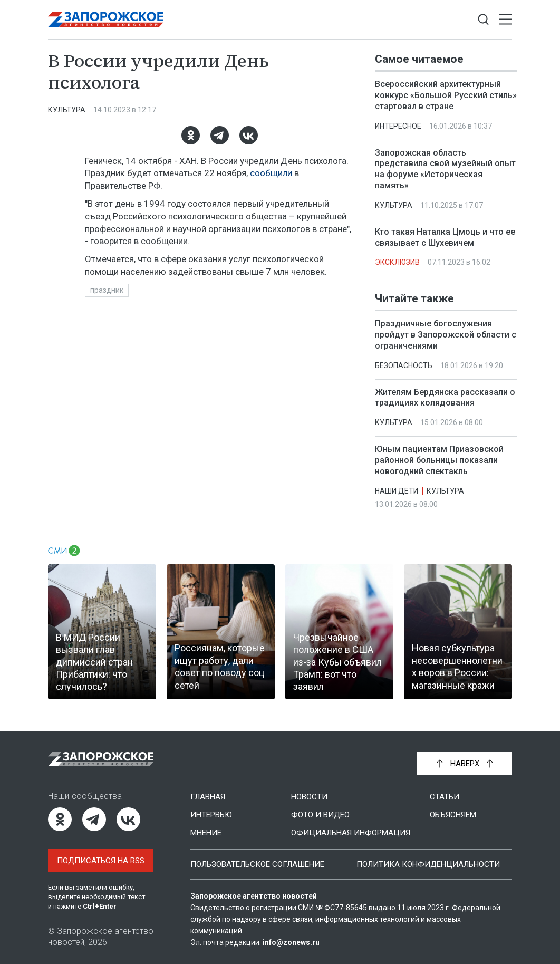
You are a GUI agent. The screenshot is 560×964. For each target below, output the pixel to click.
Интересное (398, 126)
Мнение (206, 833)
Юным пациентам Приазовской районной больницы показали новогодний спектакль (439, 461)
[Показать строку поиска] (483, 20)
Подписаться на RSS (101, 861)
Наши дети (397, 491)
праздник (107, 290)
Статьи (445, 797)
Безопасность (404, 365)
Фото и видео (320, 815)
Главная (208, 797)
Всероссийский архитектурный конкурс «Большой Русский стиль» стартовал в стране (446, 95)
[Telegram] (220, 135)
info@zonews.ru (291, 942)
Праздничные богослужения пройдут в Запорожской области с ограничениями (446, 335)
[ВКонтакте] (249, 135)
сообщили (271, 173)
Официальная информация (351, 833)
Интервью (211, 815)
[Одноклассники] (191, 135)
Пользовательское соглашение (257, 864)
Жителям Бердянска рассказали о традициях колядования (445, 398)
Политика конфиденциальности (428, 864)
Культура (67, 110)
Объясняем (453, 815)
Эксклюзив (397, 262)
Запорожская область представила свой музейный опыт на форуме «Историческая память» (445, 169)
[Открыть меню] (505, 20)
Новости (309, 797)
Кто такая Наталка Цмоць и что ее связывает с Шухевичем (445, 237)
